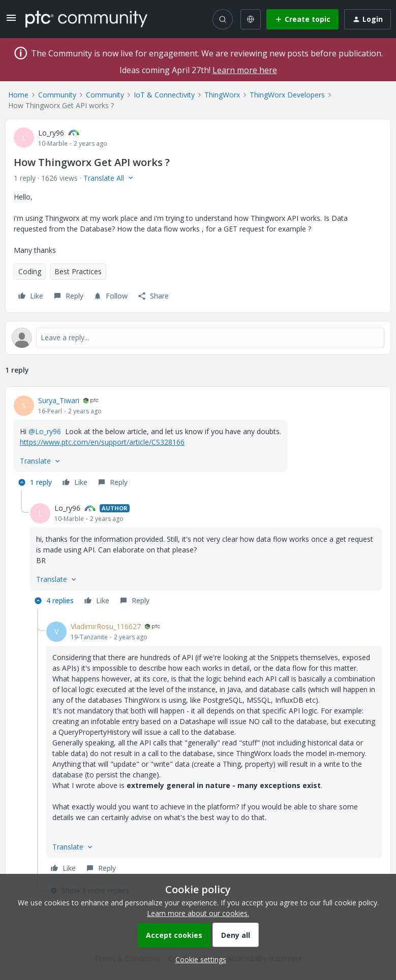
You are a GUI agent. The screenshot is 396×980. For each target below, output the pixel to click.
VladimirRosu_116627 (106, 626)
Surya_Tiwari (59, 400)
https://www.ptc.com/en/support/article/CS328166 (102, 442)
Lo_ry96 (51, 133)
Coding (30, 271)
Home (18, 95)
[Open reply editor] (198, 338)
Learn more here (245, 70)
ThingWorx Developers (287, 95)
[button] (11, 21)
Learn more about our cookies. (198, 913)
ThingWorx (222, 95)
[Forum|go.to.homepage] (86, 19)
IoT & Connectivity (164, 95)
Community (57, 95)
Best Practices (78, 271)
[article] (198, 443)
